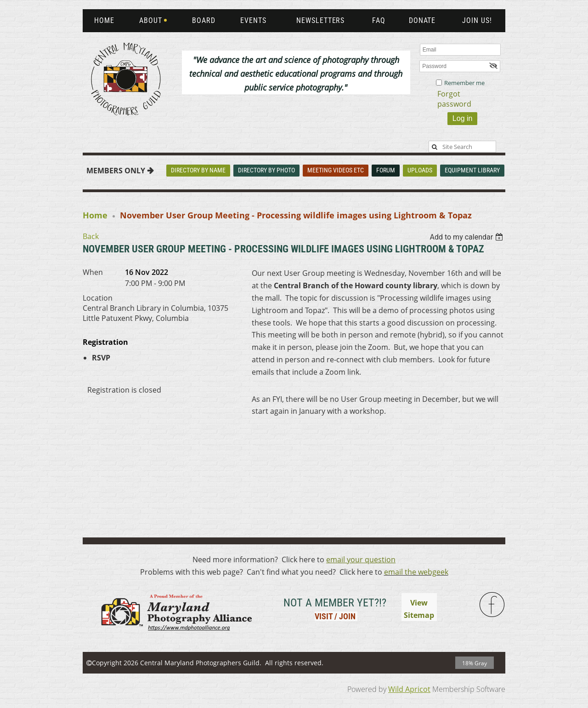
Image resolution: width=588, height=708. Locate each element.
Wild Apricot (409, 689)
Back (91, 236)
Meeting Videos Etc (336, 170)
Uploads (420, 170)
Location (98, 298)
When (93, 272)
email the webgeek (416, 572)
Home (95, 215)
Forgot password (454, 99)
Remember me (464, 83)
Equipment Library (472, 170)
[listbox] (467, 237)
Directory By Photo (266, 170)
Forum (386, 170)
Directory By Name (198, 170)
